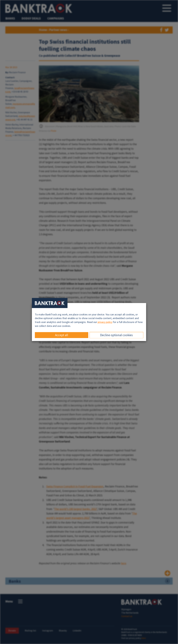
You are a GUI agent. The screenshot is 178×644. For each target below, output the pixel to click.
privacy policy (105, 322)
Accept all (62, 335)
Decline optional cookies (116, 335)
